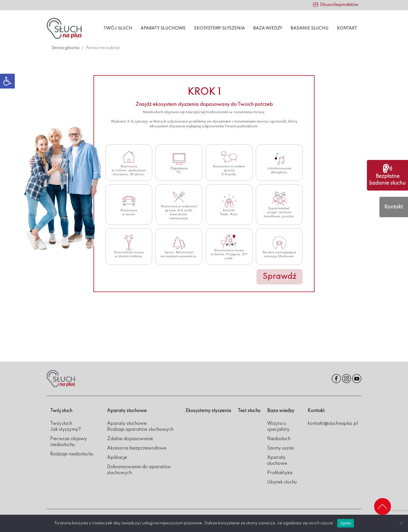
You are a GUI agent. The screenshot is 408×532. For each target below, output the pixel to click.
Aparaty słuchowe (163, 28)
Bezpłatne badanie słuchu (387, 175)
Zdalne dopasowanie (130, 439)
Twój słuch (118, 28)
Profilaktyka (280, 473)
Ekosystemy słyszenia (219, 28)
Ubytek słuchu (282, 482)
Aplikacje (117, 458)
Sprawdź (280, 277)
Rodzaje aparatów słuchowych (140, 430)
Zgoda (345, 523)
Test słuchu (249, 411)
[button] (7, 81)
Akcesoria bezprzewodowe (137, 448)
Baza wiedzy (268, 28)
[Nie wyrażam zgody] (401, 523)
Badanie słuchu (310, 28)
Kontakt (347, 28)
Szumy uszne (280, 448)
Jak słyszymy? (65, 430)
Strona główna (65, 48)
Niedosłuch (279, 439)
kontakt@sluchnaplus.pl (333, 424)
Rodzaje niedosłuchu (72, 454)
